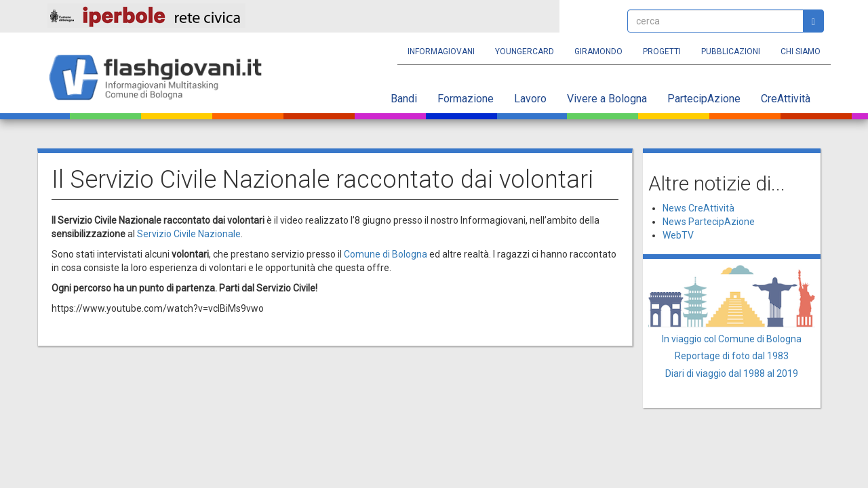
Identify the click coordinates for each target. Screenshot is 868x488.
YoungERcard (525, 52)
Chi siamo (801, 52)
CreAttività (786, 99)
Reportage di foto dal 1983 (732, 356)
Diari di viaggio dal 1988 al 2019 (732, 373)
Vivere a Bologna (607, 99)
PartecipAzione (704, 99)
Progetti (662, 52)
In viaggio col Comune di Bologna (732, 339)
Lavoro (530, 99)
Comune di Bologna (386, 254)
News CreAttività (698, 208)
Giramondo (598, 52)
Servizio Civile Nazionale (189, 234)
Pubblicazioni (731, 52)
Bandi (404, 99)
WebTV (678, 235)
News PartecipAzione (709, 222)
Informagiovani (441, 52)
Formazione (466, 99)
